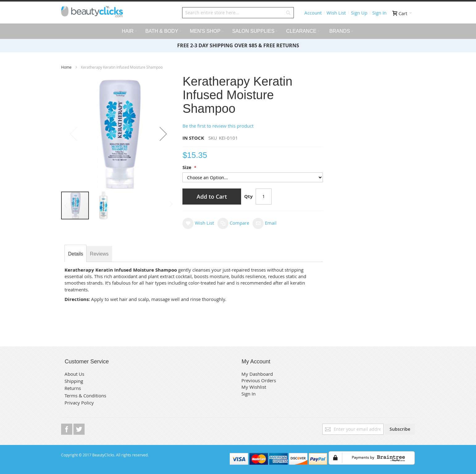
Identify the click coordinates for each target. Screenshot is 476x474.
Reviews (99, 254)
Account (313, 13)
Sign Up (359, 13)
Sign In (379, 13)
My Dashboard (257, 374)
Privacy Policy (79, 403)
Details (75, 254)
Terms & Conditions (85, 396)
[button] (163, 134)
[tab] (75, 254)
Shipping (74, 381)
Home (67, 67)
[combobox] (238, 13)
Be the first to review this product (218, 126)
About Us (74, 374)
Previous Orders (259, 380)
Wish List (336, 13)
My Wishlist (254, 387)
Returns (73, 388)
